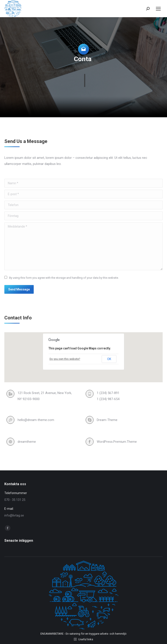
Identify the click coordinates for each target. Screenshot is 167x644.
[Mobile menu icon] (158, 9)
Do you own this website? (65, 359)
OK (109, 359)
